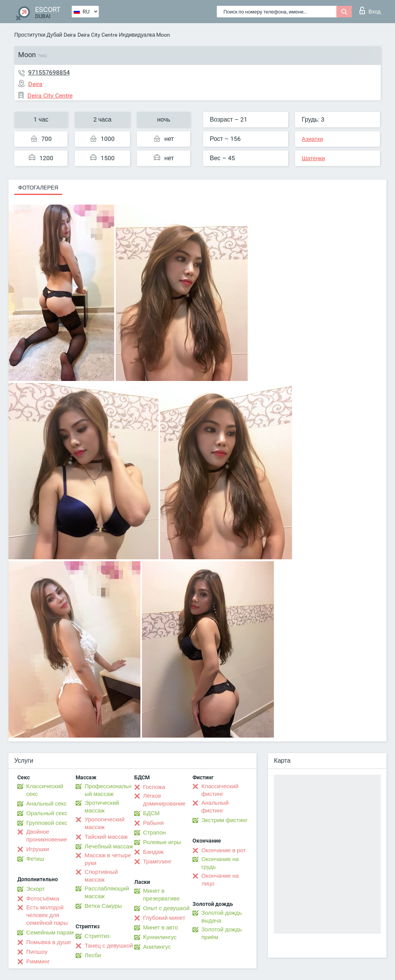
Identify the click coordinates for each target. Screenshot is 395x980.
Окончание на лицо (220, 880)
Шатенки (313, 158)
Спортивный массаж (101, 876)
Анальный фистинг (215, 807)
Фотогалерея (38, 188)
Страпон (154, 833)
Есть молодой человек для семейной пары (47, 915)
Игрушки (38, 849)
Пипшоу (37, 952)
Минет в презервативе (161, 895)
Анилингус (157, 947)
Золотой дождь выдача (222, 917)
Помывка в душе (49, 942)
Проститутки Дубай (38, 35)
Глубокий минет (164, 918)
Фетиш (35, 859)
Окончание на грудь (220, 863)
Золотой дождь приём (222, 933)
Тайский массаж (106, 837)
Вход (370, 10)
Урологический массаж (104, 823)
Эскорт (35, 889)
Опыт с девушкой (166, 908)
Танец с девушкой (109, 946)
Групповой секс (47, 823)
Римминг (38, 961)
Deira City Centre (97, 35)
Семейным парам (50, 933)
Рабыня (154, 823)
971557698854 (49, 72)
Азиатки (312, 139)
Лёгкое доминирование (164, 800)
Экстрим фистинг (225, 820)
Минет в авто (161, 928)
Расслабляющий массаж (107, 892)
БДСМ (151, 813)
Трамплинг (157, 862)
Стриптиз (97, 936)
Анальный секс (46, 804)
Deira (70, 35)
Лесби (93, 955)
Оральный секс (47, 813)
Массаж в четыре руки (108, 859)
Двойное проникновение (47, 836)
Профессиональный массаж (108, 790)
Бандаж (154, 852)
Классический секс (45, 790)
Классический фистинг (220, 790)
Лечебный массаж (109, 846)
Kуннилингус (160, 937)
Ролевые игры (162, 842)
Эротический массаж (102, 807)
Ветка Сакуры (103, 906)
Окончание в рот (224, 850)
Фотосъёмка (43, 899)
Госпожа (154, 787)
